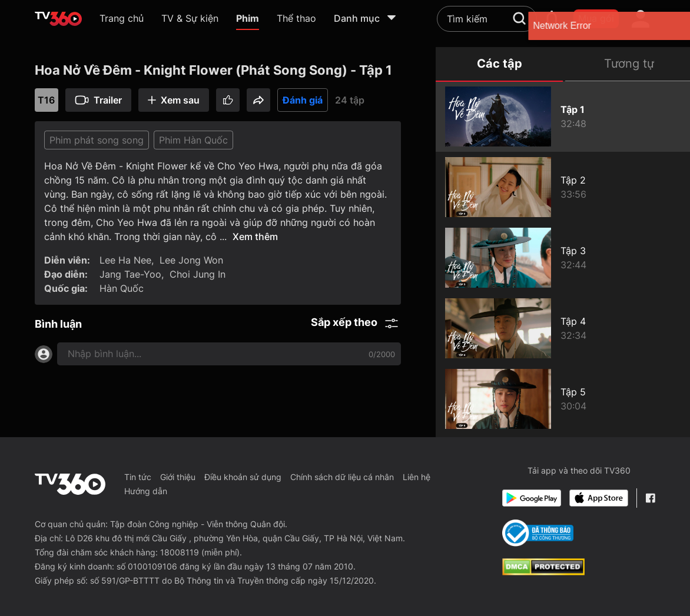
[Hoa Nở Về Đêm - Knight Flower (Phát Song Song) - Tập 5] (563, 399)
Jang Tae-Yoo (130, 274)
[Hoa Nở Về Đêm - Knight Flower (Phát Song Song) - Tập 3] (563, 258)
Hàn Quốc (122, 288)
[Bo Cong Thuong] (538, 533)
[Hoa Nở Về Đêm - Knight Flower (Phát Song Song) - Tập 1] (563, 116)
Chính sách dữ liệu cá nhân (342, 477)
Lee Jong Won (191, 260)
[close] (669, 26)
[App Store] (599, 498)
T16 (46, 100)
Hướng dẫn (146, 491)
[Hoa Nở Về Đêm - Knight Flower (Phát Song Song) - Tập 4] (563, 328)
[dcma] (543, 572)
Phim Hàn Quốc (193, 140)
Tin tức (138, 477)
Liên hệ (417, 477)
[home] (58, 19)
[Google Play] (532, 498)
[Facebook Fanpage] (650, 498)
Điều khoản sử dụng (243, 477)
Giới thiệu (178, 477)
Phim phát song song (97, 140)
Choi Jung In (198, 274)
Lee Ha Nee (125, 260)
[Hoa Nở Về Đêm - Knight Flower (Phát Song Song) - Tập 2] (563, 187)
